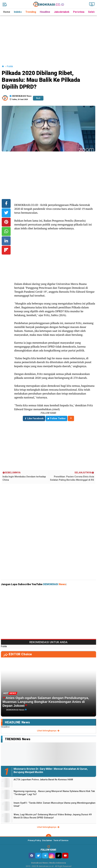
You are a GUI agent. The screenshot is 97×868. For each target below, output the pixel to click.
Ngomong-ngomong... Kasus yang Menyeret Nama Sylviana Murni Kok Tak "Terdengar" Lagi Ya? (54, 793)
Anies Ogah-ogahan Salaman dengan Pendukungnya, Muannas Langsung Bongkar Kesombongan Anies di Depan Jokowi (46, 702)
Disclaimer (47, 840)
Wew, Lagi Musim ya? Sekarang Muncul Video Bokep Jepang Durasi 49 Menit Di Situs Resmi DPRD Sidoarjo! (53, 816)
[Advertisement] (49, 37)
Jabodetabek (62, 12)
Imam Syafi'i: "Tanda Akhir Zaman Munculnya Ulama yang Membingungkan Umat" (55, 804)
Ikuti (38, 98)
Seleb (91, 12)
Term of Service (61, 840)
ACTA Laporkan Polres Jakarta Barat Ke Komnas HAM (43, 780)
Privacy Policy (34, 840)
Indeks (18, 12)
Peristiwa (79, 12)
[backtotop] (49, 837)
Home (7, 12)
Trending (31, 12)
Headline (45, 12)
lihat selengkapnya (48, 731)
